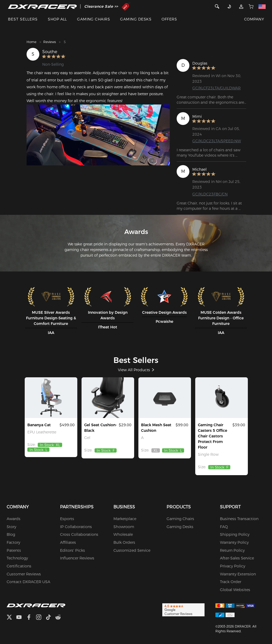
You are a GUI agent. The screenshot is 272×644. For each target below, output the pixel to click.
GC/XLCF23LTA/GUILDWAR (216, 88)
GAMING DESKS (136, 19)
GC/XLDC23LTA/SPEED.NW (217, 141)
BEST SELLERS (23, 19)
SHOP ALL (57, 19)
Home (31, 42)
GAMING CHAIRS (93, 19)
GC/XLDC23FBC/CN (210, 194)
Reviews (50, 42)
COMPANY (254, 19)
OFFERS (169, 19)
